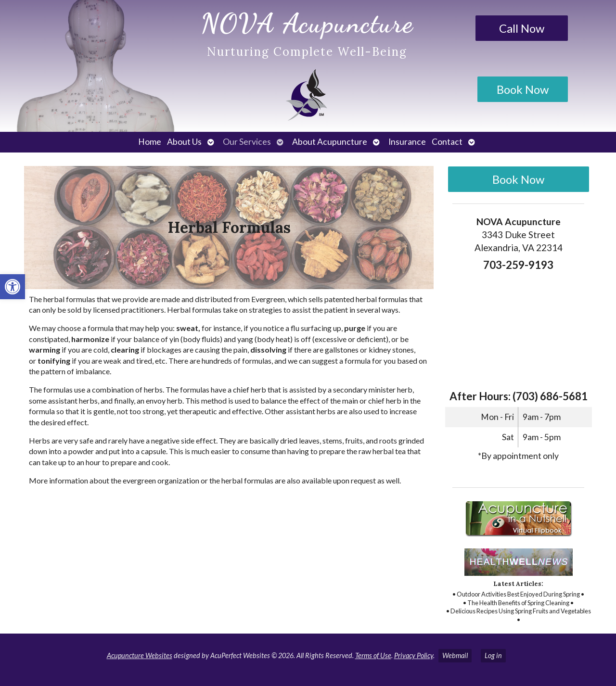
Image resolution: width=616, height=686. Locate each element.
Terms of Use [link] (373, 655)
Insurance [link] (407, 142)
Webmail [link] (455, 655)
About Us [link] (184, 142)
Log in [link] (493, 655)
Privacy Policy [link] (414, 655)
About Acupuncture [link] (330, 142)
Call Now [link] (522, 28)
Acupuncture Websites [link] (140, 655)
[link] (13, 287)
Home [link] (150, 142)
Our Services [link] (247, 142)
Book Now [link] (523, 89)
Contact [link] (447, 142)
